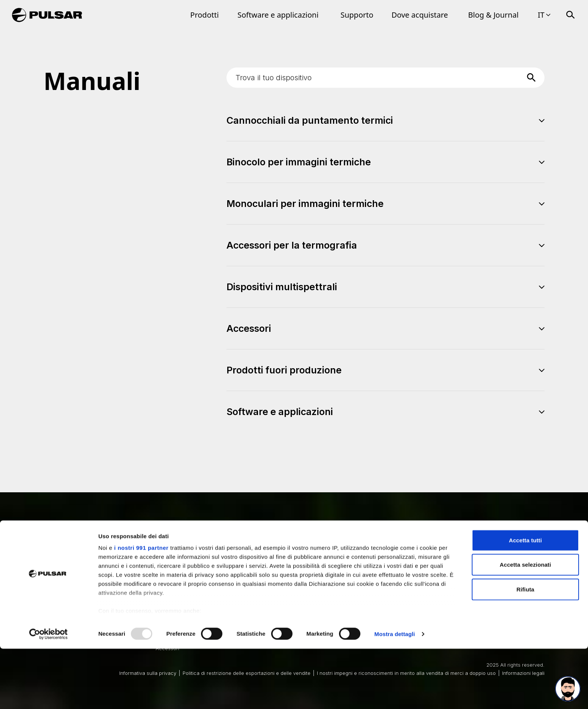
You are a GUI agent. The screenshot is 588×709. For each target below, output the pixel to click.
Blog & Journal (493, 15)
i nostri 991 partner (141, 608)
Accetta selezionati (526, 625)
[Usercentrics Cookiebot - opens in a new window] (49, 694)
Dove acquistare (420, 15)
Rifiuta (525, 650)
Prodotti (204, 15)
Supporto (357, 15)
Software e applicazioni (278, 15)
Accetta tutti (525, 600)
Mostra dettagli (394, 694)
